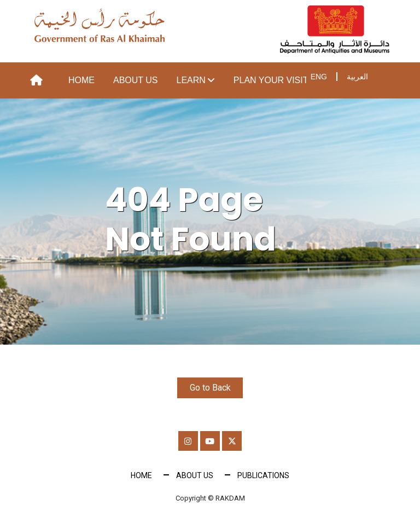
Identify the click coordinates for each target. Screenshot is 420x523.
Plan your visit (271, 80)
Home (81, 80)
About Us (136, 80)
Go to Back (210, 388)
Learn (191, 80)
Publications (263, 478)
